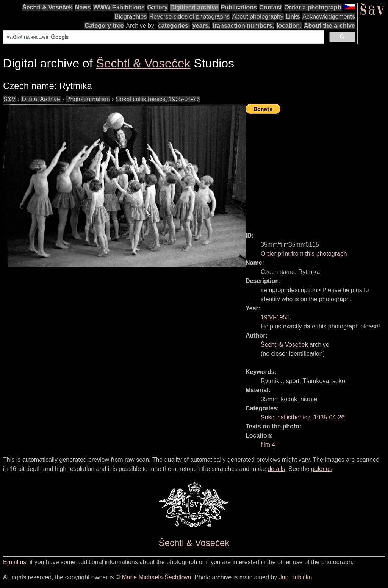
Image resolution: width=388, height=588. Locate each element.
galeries (322, 469)
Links (293, 16)
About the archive (329, 26)
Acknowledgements (329, 16)
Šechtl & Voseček (47, 7)
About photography (258, 16)
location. (289, 26)
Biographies (131, 16)
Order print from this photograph (304, 254)
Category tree (104, 26)
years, (201, 26)
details (276, 469)
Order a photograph (313, 7)
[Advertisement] (317, 169)
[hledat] (163, 37)
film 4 (268, 445)
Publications (239, 7)
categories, (174, 26)
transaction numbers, (243, 26)
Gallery (157, 7)
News (83, 7)
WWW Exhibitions (119, 7)
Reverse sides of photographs (190, 16)
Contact (271, 7)
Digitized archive (194, 7)
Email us (15, 562)
